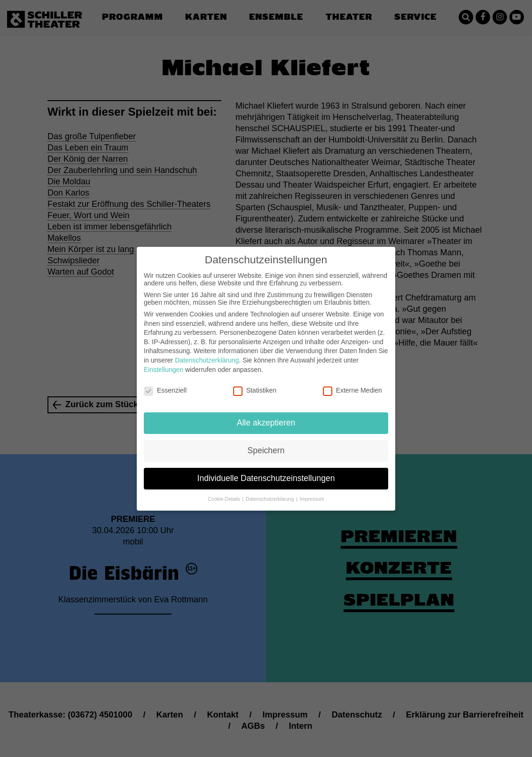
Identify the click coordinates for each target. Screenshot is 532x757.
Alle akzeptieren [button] (266, 415)
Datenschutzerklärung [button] (270, 491)
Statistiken (255, 383)
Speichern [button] (266, 443)
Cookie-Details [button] (224, 491)
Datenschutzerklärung (207, 353)
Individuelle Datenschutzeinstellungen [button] (266, 471)
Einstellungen (164, 362)
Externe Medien (352, 383)
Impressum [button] (312, 491)
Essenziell (165, 383)
